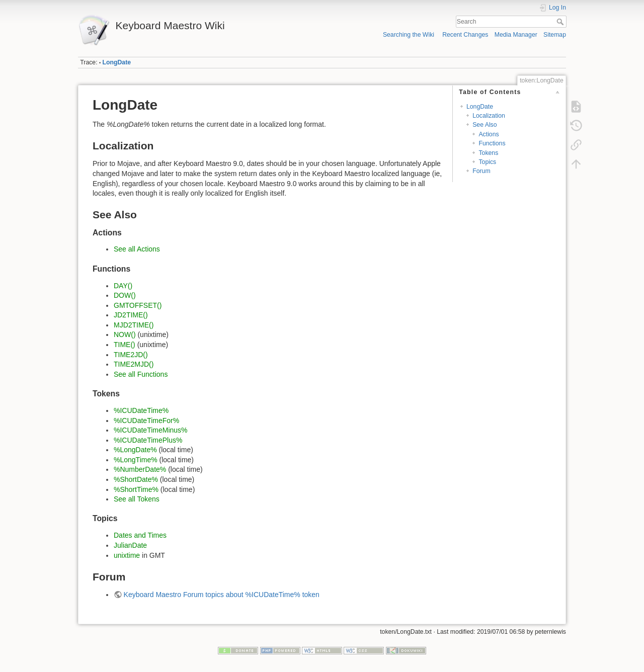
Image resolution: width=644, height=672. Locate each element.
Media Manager (516, 35)
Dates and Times (140, 535)
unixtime (127, 555)
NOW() (125, 334)
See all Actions (137, 249)
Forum (481, 171)
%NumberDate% (140, 469)
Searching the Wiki (409, 35)
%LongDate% (135, 450)
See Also (485, 125)
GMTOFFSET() (138, 305)
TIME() (125, 345)
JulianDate (130, 545)
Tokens (488, 153)
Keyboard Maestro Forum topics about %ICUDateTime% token (222, 595)
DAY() (123, 286)
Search (561, 22)
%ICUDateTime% (141, 410)
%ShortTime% (136, 489)
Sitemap (555, 35)
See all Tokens (137, 499)
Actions (489, 134)
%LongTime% (136, 460)
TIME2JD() (131, 355)
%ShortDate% (136, 479)
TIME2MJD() (134, 364)
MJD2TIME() (134, 325)
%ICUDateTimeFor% (146, 421)
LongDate (117, 62)
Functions (492, 143)
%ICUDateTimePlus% (148, 440)
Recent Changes (465, 35)
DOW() (125, 295)
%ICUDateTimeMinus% (151, 430)
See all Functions (141, 374)
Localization (489, 116)
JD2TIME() (131, 315)
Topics (487, 162)
